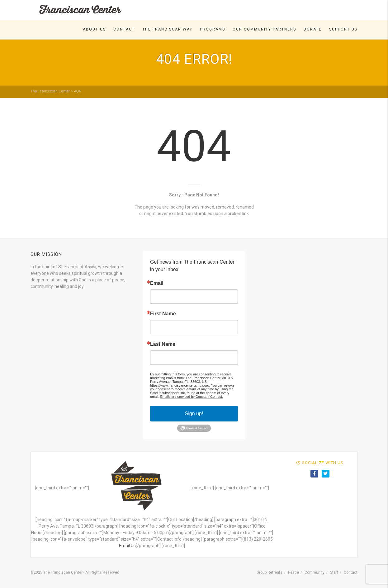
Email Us (127, 546)
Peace (293, 572)
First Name (163, 314)
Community (315, 572)
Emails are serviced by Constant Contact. (192, 397)
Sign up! (194, 414)
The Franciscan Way (167, 29)
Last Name (163, 344)
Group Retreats (270, 572)
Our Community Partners (264, 29)
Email (157, 283)
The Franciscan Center (50, 91)
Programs (213, 29)
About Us (94, 29)
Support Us (343, 29)
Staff (334, 572)
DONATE (313, 29)
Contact (124, 29)
